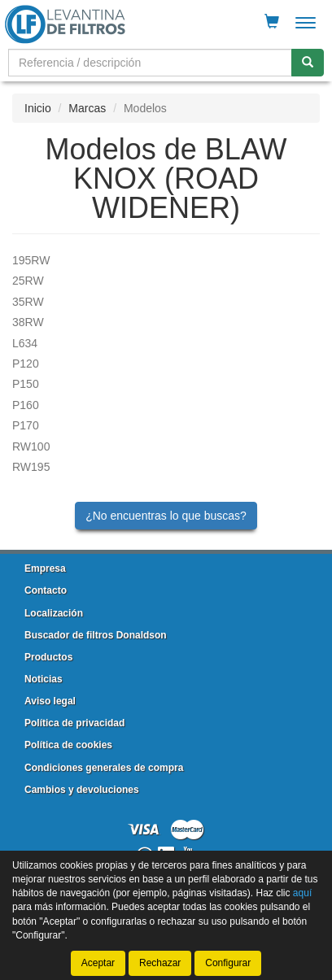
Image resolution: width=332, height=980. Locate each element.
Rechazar (160, 963)
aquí (302, 893)
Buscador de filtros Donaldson (96, 635)
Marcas (87, 108)
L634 (25, 343)
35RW (28, 302)
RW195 (31, 467)
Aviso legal (50, 701)
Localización (54, 613)
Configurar (228, 963)
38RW (28, 322)
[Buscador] (150, 63)
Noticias (44, 679)
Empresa (45, 568)
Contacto (46, 590)
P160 (26, 405)
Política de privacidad (74, 723)
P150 (26, 384)
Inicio (38, 108)
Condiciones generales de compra (104, 768)
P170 (26, 425)
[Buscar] (308, 63)
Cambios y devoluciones (82, 790)
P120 (26, 364)
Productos (48, 657)
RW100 (31, 446)
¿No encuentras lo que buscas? (166, 516)
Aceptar (98, 963)
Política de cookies (68, 745)
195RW (31, 260)
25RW (28, 281)
